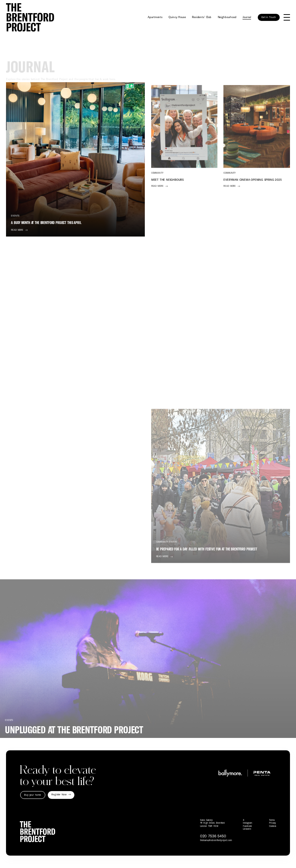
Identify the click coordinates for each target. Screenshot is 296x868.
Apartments (155, 17)
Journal (247, 17)
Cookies (273, 826)
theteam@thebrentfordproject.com (216, 840)
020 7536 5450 (213, 836)
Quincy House (177, 17)
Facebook (247, 826)
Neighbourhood (227, 17)
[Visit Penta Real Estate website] (260, 773)
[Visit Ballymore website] (229, 773)
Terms (272, 820)
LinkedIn (247, 829)
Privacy (272, 823)
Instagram (247, 823)
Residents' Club (202, 17)
